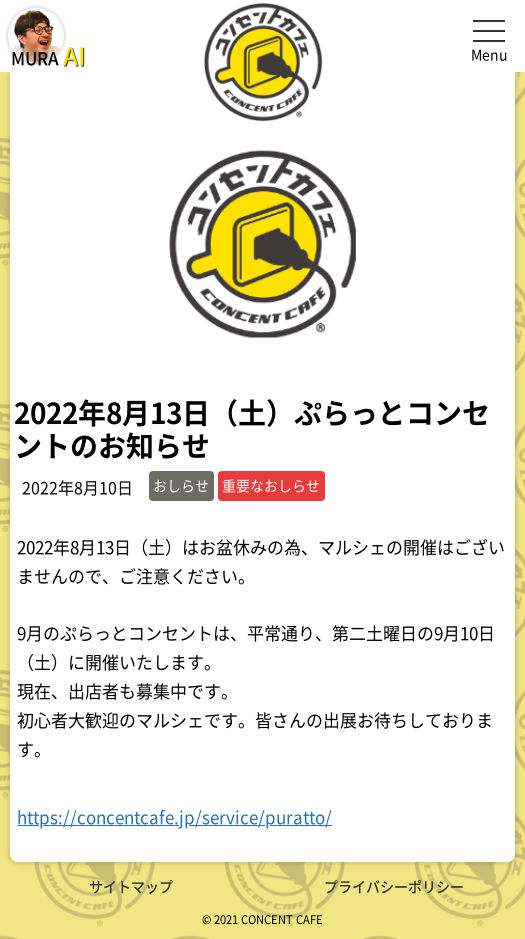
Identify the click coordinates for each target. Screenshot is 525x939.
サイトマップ (131, 886)
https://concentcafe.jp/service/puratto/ (174, 816)
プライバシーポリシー (394, 886)
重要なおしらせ (271, 485)
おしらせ (181, 485)
